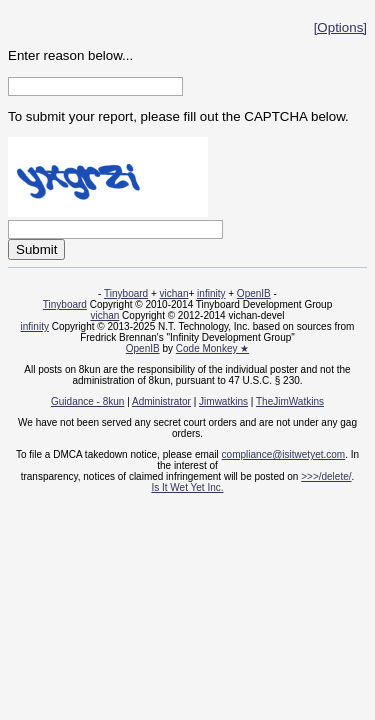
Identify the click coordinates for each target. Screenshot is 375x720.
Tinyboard (126, 293)
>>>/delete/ (326, 476)
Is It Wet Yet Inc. (187, 487)
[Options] (340, 27)
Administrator (161, 401)
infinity (211, 293)
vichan (174, 293)
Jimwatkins (223, 401)
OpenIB (254, 293)
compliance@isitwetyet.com (284, 454)
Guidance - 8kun (87, 401)
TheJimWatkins (290, 401)
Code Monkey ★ (212, 348)
